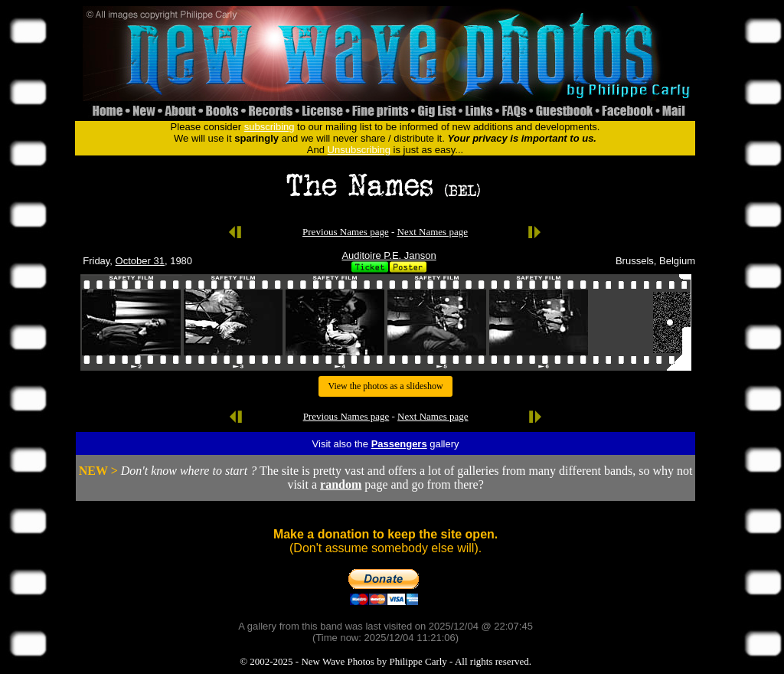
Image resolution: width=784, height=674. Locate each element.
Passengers (399, 444)
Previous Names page (346, 232)
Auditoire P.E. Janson (389, 255)
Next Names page (433, 232)
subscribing (269, 127)
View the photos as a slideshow (385, 386)
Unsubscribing (359, 150)
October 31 (140, 261)
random (341, 484)
